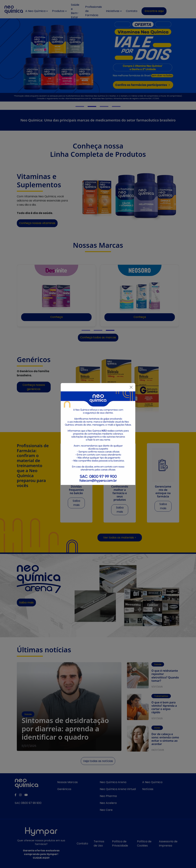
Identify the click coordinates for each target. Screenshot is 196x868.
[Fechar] (131, 387)
